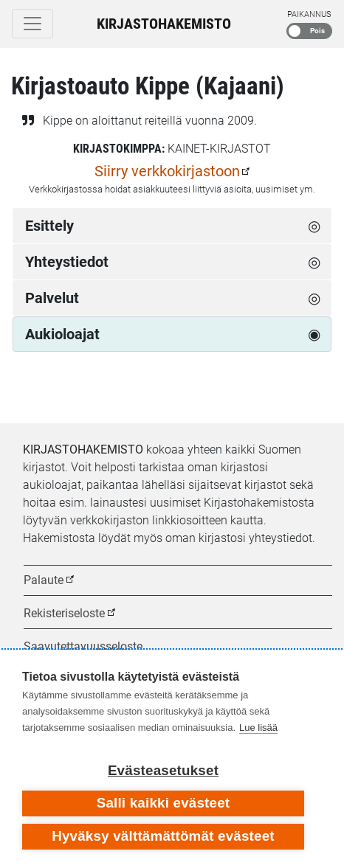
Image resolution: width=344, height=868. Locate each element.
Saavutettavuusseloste (83, 646)
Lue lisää (258, 728)
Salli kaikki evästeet (164, 803)
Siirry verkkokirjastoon (167, 171)
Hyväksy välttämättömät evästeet (163, 836)
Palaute (44, 580)
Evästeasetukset (163, 770)
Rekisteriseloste (64, 613)
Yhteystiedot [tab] (67, 262)
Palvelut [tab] (52, 298)
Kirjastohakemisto (164, 24)
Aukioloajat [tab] (62, 334)
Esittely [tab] (49, 226)
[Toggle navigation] (32, 24)
